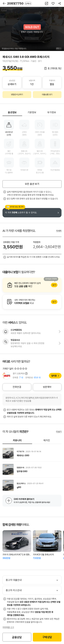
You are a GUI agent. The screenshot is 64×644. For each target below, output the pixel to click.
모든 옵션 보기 (32, 184)
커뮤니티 (17, 440)
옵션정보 (12, 112)
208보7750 (19, 3)
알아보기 (32, 285)
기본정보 (32, 112)
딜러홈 (54, 376)
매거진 (47, 440)
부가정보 (52, 112)
